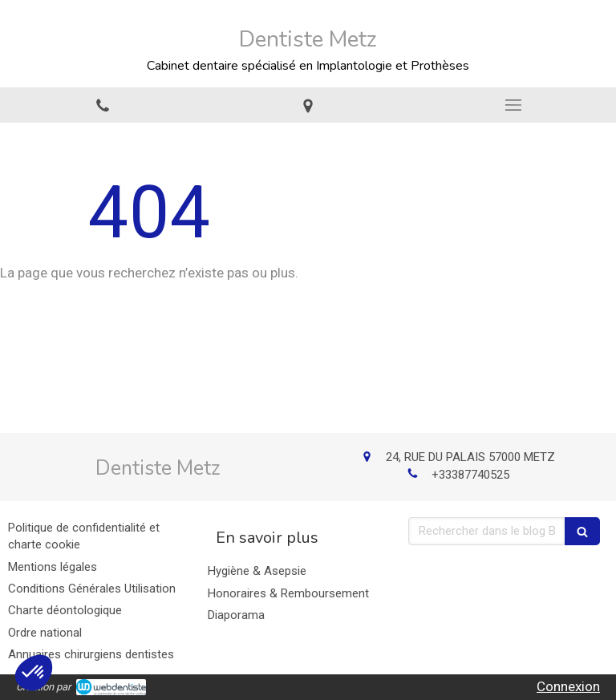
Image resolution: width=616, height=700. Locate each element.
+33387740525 (470, 475)
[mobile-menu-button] (513, 105)
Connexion (568, 686)
